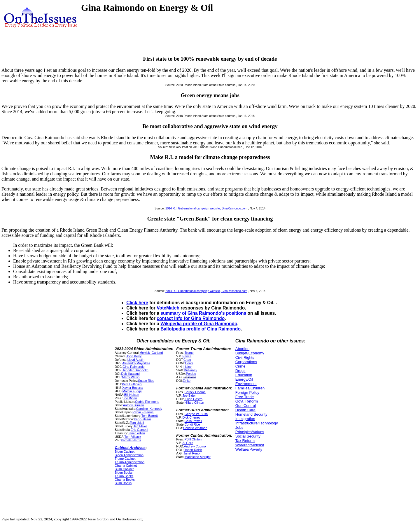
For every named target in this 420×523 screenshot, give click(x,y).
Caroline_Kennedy (149, 409)
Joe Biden (130, 398)
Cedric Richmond (147, 402)
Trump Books (124, 476)
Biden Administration (129, 455)
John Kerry (134, 356)
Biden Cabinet (125, 452)
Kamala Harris (131, 440)
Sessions (190, 377)
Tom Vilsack (133, 437)
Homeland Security (251, 414)
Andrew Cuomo (195, 446)
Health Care (245, 410)
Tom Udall (137, 423)
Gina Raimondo (133, 367)
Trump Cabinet (125, 459)
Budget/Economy (250, 353)
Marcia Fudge (132, 391)
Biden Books (124, 473)
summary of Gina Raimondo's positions (203, 313)
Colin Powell (193, 421)
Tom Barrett (150, 416)
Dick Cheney (191, 417)
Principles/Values (250, 432)
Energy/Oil (244, 379)
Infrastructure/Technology (257, 423)
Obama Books (125, 480)
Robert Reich (193, 450)
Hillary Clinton (194, 403)
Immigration (245, 419)
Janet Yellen (136, 433)
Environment (246, 384)
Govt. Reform (247, 401)
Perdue (191, 374)
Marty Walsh (131, 377)
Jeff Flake (140, 426)
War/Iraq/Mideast (250, 445)
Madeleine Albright (198, 457)
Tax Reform (245, 441)
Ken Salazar (142, 419)
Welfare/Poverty (249, 449)
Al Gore (188, 443)
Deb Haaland (131, 374)
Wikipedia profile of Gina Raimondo (199, 324)
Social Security (248, 436)
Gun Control (246, 406)
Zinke (187, 381)
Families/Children (250, 388)
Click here (137, 303)
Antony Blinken (134, 405)
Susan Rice (146, 381)
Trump (189, 353)
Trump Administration (129, 462)
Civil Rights (245, 357)
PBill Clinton (193, 439)
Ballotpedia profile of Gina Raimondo (201, 329)
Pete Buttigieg (132, 384)
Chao (187, 360)
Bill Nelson (132, 395)
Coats (189, 363)
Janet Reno (191, 453)
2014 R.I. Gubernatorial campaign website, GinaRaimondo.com (206, 208)
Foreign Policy (247, 392)
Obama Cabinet (126, 466)
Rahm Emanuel (143, 412)
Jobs (239, 427)
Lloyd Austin (136, 360)
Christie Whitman (195, 428)
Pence (187, 356)
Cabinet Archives (130, 448)
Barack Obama (195, 392)
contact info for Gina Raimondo (191, 318)
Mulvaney (190, 370)
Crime (240, 366)
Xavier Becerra (133, 388)
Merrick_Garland (151, 353)
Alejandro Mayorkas (136, 363)
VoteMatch (168, 308)
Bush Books (123, 483)
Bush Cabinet (124, 469)
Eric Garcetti (139, 430)
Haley (188, 367)
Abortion (242, 349)
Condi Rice (192, 424)
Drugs (240, 371)
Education (244, 375)
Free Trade (245, 397)
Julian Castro (193, 399)
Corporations (246, 362)
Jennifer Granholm (135, 370)
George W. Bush (196, 414)
